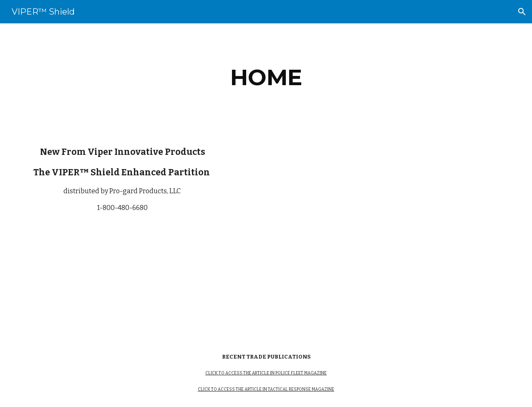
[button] (522, 12)
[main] (266, 77)
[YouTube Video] (368, 235)
